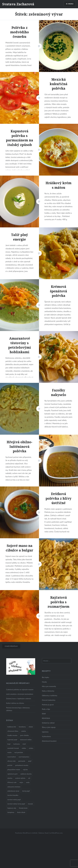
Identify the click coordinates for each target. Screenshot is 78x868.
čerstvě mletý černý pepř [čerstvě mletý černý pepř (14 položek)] (16, 804)
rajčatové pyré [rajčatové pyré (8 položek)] (13, 774)
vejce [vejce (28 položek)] (21, 782)
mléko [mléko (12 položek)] (24, 748)
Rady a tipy (46, 709)
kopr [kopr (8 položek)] (9, 744)
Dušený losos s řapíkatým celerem (19, 699)
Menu (71, 4)
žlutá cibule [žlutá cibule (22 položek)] (21, 812)
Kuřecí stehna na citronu (15, 703)
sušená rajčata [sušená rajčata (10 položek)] (20, 778)
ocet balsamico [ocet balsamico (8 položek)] (24, 757)
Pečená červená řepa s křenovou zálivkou (18, 709)
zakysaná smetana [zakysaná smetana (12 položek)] (14, 787)
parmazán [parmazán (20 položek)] (22, 761)
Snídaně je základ (48, 723)
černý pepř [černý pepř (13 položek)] (26, 791)
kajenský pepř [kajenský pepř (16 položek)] (12, 740)
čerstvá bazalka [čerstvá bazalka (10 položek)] (13, 795)
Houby (44, 682)
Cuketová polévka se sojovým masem (20, 689)
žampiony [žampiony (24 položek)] (11, 812)
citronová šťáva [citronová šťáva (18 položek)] (13, 731)
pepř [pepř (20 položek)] (30, 761)
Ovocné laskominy (49, 700)
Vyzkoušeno (46, 736)
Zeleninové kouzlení (49, 741)
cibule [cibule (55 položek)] (31, 727)
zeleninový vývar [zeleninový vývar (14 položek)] (13, 791)
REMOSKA (46, 718)
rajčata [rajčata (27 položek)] (25, 769)
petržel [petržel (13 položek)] (10, 765)
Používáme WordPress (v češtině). (26, 833)
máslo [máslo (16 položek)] (10, 752)
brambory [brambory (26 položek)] (22, 727)
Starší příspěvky (11, 646)
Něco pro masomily (49, 686)
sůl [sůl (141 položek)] (29, 778)
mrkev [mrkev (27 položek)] (31, 748)
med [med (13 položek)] (24, 744)
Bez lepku (45, 677)
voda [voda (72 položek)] (28, 782)
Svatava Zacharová (18, 4)
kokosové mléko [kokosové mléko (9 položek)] (26, 740)
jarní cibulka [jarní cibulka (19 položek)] (24, 735)
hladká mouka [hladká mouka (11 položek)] (12, 735)
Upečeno (45, 732)
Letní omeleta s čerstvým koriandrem (20, 694)
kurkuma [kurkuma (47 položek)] (17, 744)
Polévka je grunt (48, 705)
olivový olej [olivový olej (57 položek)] (11, 761)
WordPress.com (57, 833)
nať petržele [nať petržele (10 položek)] (19, 752)
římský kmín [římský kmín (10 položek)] (23, 808)
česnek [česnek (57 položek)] (30, 804)
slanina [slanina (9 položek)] (10, 778)
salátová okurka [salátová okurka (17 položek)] (26, 774)
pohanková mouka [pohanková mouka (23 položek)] (22, 765)
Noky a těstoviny (48, 691)
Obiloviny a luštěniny (50, 695)
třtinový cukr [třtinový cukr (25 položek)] (12, 782)
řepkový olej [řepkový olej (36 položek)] (12, 808)
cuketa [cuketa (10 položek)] (23, 731)
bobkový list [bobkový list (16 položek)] (12, 727)
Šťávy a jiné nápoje (49, 727)
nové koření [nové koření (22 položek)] (12, 757)
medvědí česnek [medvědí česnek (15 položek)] (13, 748)
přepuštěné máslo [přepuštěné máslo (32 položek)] (14, 769)
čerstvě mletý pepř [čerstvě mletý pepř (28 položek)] (14, 800)
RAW (44, 714)
